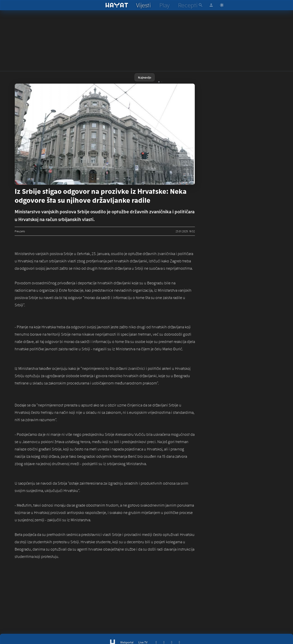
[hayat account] (211, 5)
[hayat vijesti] (143, 5)
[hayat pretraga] (201, 5)
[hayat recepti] (188, 5)
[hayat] (117, 5)
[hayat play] (164, 5)
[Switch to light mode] (222, 5)
